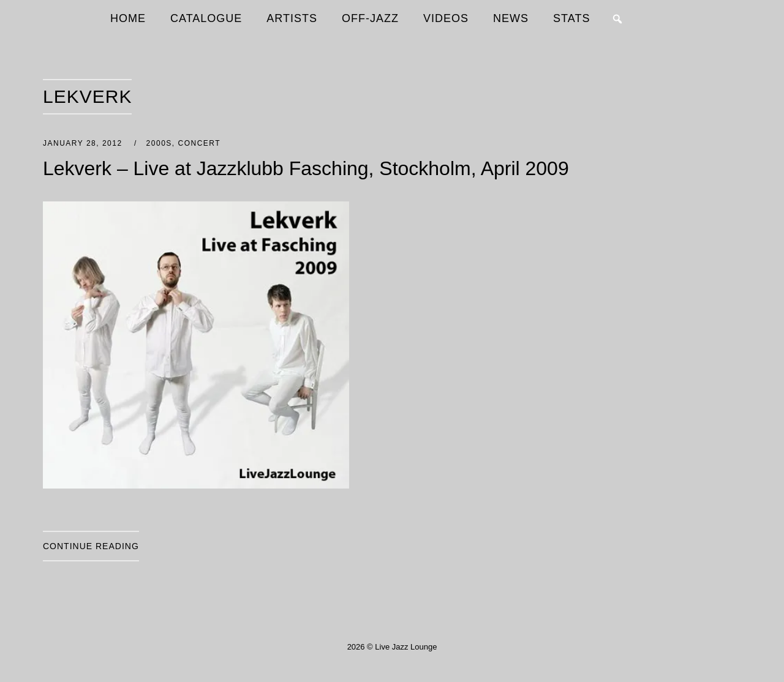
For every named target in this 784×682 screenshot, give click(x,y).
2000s (159, 143)
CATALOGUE (206, 18)
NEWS (511, 18)
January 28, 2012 (84, 143)
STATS (571, 18)
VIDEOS (446, 18)
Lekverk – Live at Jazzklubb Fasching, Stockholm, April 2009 (306, 168)
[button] (617, 19)
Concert (199, 143)
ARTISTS (292, 18)
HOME (128, 18)
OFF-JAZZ (370, 18)
